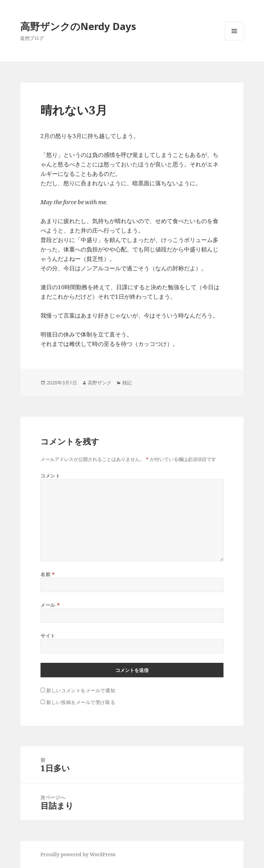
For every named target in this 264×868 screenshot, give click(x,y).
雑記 (127, 383)
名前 (48, 574)
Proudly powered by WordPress (78, 854)
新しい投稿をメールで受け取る (81, 702)
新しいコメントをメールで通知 (81, 690)
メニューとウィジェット (234, 40)
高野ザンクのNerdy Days (78, 26)
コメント (50, 476)
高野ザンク (100, 383)
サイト (48, 636)
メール (50, 605)
